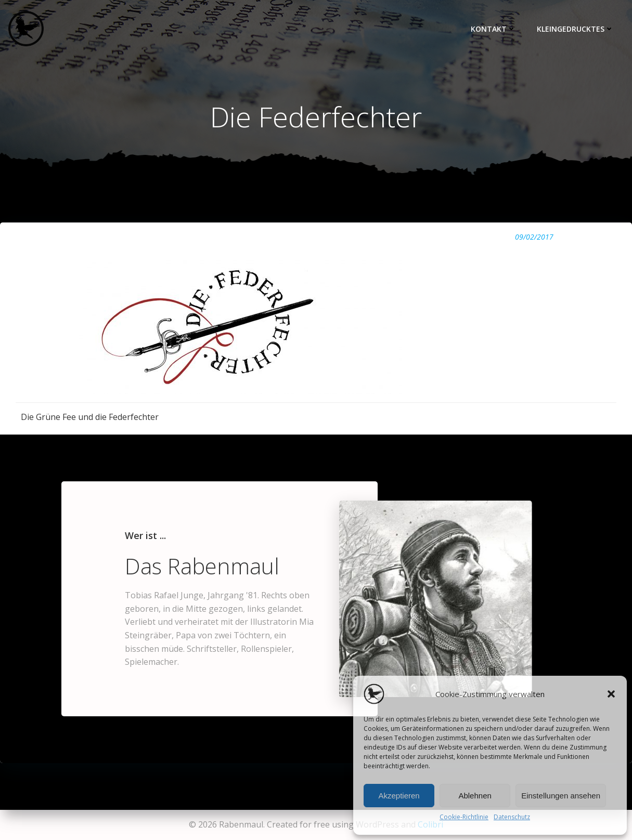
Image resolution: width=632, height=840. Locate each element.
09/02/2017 (534, 237)
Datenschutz (512, 817)
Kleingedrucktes (575, 29)
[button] (611, 694)
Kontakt (493, 29)
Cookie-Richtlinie (464, 817)
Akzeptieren (399, 796)
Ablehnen (475, 796)
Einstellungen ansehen (561, 796)
